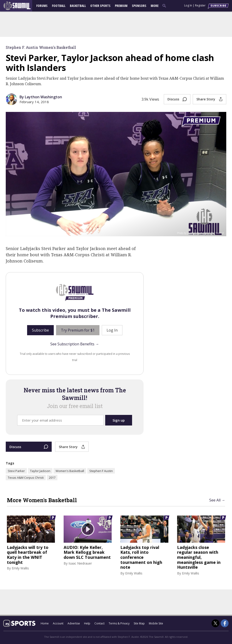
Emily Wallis (20, 568)
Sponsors (139, 6)
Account (58, 623)
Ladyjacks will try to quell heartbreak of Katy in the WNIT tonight (28, 555)
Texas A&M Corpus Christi (26, 478)
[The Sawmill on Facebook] (225, 623)
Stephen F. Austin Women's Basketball (41, 47)
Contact (99, 623)
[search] (165, 6)
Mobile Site (156, 623)
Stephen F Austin (101, 471)
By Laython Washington (41, 97)
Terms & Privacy (119, 623)
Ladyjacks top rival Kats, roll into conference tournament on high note (141, 557)
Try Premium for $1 (78, 330)
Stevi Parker (16, 471)
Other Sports (100, 6)
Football (59, 6)
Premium (121, 6)
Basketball (78, 6)
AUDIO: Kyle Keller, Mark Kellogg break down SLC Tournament (87, 552)
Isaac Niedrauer (80, 563)
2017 (52, 478)
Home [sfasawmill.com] (45, 623)
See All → (217, 500)
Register (200, 5)
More (155, 6)
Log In (188, 5)
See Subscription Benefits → (75, 344)
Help (87, 623)
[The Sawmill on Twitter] (215, 623)
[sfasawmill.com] (19, 6)
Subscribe (40, 330)
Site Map (139, 623)
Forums (42, 6)
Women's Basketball (70, 471)
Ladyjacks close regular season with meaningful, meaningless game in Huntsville (199, 557)
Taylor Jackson (40, 471)
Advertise (74, 623)
